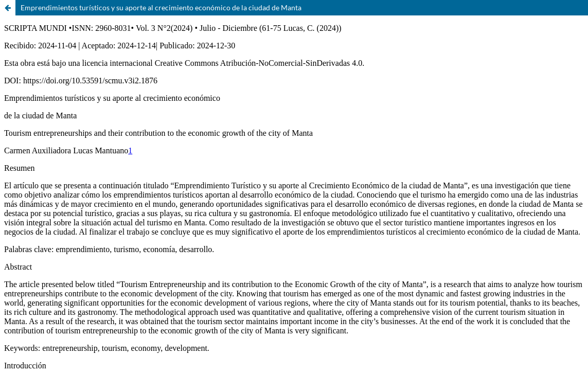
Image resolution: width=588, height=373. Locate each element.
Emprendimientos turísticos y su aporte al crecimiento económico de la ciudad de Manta (161, 7)
